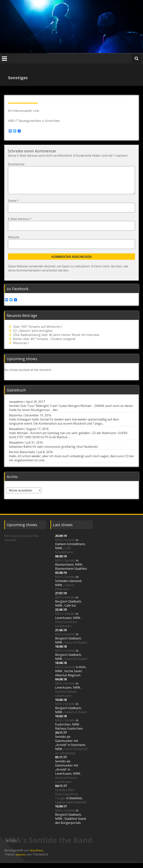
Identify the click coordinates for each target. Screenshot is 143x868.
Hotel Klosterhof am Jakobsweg (71, 757)
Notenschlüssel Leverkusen (66, 630)
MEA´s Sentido (65, 546)
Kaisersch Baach (76, 648)
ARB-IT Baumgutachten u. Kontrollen (34, 121)
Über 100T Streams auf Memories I (38, 333)
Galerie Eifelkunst (65, 593)
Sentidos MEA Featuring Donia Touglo (66, 800)
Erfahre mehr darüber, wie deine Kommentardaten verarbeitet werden (68, 274)
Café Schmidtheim (64, 556)
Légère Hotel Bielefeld (71, 808)
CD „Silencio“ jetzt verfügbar (33, 337)
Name (13, 207)
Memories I (21, 349)
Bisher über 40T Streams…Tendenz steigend (44, 345)
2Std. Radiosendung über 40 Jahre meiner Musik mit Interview (56, 341)
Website (14, 243)
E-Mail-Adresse (20, 225)
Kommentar (16, 164)
